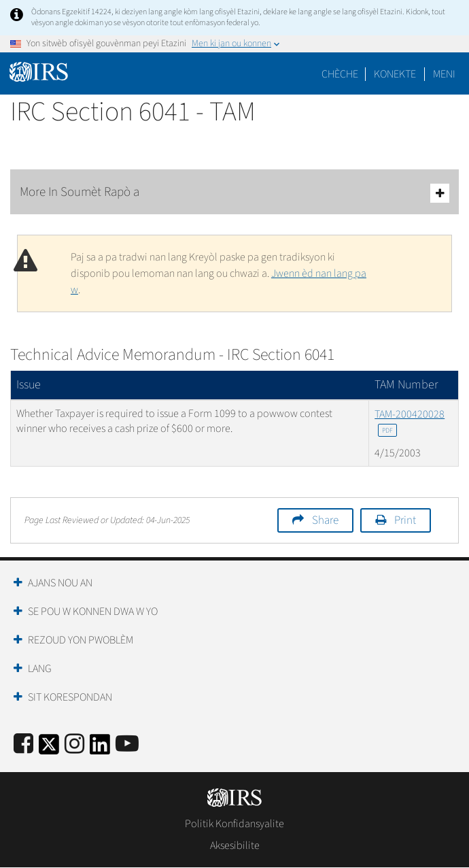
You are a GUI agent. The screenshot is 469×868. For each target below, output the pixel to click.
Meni (444, 74)
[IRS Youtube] (127, 745)
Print (405, 520)
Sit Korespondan (70, 697)
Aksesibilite (235, 846)
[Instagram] (74, 745)
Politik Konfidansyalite (234, 824)
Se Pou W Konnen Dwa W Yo (93, 612)
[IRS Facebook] (23, 745)
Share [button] (325, 520)
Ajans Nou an (60, 583)
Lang (40, 669)
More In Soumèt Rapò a (234, 193)
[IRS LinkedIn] (100, 749)
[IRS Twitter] (49, 749)
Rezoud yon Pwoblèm (81, 640)
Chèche (340, 74)
